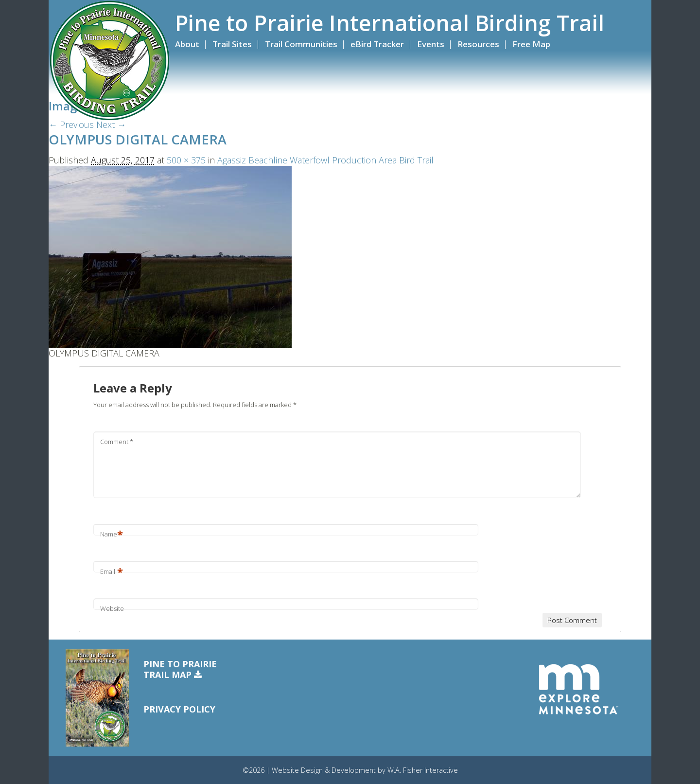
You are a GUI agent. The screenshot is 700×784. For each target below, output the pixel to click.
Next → (111, 125)
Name (112, 534)
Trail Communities (301, 44)
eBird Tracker (377, 44)
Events (431, 44)
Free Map (531, 44)
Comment (117, 442)
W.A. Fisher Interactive (423, 770)
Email (112, 571)
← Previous (71, 125)
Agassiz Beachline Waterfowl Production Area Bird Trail (325, 160)
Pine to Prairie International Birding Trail (390, 23)
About (187, 44)
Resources (478, 44)
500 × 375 (186, 160)
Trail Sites (232, 44)
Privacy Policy (179, 709)
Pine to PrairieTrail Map (180, 669)
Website (112, 608)
